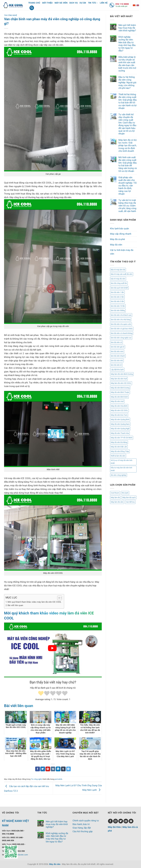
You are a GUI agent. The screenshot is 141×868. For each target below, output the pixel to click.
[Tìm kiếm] (32, 8)
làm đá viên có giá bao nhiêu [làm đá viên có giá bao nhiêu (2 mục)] (122, 329)
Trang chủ (34, 3)
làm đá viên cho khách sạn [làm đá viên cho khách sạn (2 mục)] (121, 315)
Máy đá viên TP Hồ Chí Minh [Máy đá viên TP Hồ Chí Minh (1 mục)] (122, 438)
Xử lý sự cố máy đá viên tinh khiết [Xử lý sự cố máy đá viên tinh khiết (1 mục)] (122, 462)
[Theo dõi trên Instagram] (116, 821)
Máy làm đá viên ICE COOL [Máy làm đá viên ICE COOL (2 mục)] (121, 383)
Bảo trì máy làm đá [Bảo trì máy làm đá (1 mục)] (118, 270)
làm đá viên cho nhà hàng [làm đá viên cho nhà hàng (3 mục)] (121, 320)
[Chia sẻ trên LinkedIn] (58, 769)
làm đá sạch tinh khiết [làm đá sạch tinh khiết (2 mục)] (119, 288)
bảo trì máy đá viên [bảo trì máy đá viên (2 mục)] (118, 279)
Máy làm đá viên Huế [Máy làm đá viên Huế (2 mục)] (119, 379)
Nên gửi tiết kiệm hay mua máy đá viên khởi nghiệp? (127, 28)
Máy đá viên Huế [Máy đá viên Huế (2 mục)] (117, 401)
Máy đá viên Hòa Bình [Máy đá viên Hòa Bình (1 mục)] (119, 406)
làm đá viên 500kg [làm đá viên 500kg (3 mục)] (118, 310)
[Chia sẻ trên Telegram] (69, 769)
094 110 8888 (122, 4)
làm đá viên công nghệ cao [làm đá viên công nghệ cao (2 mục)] (121, 338)
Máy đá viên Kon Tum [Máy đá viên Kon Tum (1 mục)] (119, 415)
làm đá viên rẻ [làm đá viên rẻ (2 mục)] (116, 365)
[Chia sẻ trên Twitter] (43, 769)
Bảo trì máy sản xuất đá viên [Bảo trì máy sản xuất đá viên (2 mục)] (122, 274)
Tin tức (93, 3)
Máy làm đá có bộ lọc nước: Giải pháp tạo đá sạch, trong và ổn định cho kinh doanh (128, 145)
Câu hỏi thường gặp (83, 831)
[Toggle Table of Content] (58, 598)
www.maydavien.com (19, 855)
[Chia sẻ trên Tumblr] (63, 769)
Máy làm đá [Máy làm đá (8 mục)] (115, 497)
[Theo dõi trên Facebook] (110, 821)
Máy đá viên (61, 3)
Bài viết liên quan (15, 605)
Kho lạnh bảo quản (119, 228)
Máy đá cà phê (117, 239)
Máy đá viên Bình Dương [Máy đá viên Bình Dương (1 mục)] (120, 388)
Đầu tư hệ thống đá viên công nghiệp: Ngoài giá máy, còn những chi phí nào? (127, 83)
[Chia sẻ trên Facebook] (38, 769)
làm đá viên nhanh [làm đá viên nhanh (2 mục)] (118, 356)
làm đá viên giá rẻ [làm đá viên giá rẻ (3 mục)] (118, 347)
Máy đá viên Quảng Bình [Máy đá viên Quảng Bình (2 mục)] (120, 419)
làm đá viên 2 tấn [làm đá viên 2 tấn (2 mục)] (117, 297)
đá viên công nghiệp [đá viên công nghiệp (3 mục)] (119, 475)
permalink (58, 779)
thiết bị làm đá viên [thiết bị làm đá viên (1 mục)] (118, 456)
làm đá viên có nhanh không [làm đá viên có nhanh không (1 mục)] (122, 333)
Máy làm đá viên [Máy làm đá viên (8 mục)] (117, 502)
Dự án (83, 3)
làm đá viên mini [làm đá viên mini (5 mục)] (117, 351)
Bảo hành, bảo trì (81, 824)
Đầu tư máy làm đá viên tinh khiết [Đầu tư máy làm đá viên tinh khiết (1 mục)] (122, 469)
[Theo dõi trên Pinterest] (131, 821)
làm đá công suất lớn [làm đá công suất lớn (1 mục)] (119, 283)
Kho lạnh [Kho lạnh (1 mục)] (125, 493)
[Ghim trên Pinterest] (48, 769)
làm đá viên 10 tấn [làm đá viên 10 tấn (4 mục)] (118, 306)
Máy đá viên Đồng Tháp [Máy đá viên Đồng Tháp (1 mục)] (120, 451)
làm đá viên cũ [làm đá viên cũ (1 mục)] (116, 342)
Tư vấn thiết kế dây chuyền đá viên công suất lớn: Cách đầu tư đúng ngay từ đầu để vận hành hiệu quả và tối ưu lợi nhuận (127, 124)
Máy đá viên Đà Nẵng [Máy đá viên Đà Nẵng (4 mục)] (119, 442)
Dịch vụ (74, 3)
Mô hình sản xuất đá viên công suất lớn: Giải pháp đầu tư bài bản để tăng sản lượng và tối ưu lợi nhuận (128, 164)
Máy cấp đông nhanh (121, 234)
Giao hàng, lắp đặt (82, 828)
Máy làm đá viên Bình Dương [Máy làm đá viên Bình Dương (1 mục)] (122, 374)
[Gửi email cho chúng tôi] (126, 821)
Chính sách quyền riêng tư (86, 821)
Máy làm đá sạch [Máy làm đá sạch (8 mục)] (129, 497)
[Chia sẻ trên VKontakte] (53, 769)
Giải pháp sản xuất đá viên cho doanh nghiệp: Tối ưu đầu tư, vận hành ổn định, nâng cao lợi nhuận (128, 186)
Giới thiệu (47, 3)
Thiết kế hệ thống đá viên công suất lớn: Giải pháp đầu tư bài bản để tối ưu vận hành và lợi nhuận (128, 101)
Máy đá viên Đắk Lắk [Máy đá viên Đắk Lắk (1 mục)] (119, 447)
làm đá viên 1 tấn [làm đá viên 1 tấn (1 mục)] (117, 292)
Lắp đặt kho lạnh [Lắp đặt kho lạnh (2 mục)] (117, 370)
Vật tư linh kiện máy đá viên (122, 252)
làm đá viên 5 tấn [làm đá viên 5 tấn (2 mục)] (117, 301)
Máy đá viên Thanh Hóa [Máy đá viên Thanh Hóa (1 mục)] (120, 433)
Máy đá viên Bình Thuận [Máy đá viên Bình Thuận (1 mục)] (120, 392)
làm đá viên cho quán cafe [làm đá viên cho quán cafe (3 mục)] (121, 324)
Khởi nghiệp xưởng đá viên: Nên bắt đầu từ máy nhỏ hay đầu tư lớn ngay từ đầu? (127, 44)
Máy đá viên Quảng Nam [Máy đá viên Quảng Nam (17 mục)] (120, 424)
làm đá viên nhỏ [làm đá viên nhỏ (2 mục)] (117, 361)
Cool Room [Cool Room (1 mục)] (115, 493)
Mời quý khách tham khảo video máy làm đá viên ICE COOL (34, 602)
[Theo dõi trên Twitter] (121, 821)
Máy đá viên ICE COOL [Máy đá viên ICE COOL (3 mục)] (119, 410)
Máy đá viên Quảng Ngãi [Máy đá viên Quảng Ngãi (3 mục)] (120, 429)
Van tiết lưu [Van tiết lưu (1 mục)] (130, 502)
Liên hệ (104, 3)
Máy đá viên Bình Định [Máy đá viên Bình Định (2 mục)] (119, 397)
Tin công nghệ (11, 15)
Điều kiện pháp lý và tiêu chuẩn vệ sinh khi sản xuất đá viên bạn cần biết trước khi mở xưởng (127, 64)
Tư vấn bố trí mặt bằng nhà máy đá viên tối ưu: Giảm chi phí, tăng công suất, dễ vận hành (127, 206)
